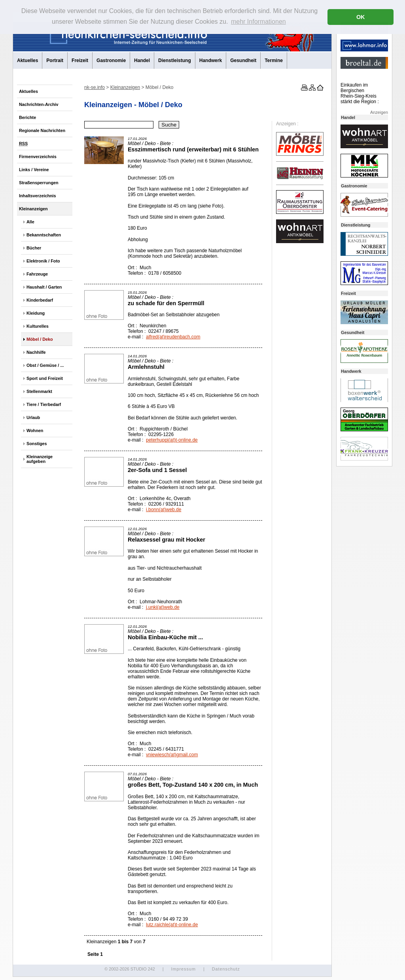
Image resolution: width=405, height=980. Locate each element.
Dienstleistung (175, 60)
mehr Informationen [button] (258, 22)
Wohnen (35, 431)
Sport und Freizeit (45, 378)
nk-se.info (95, 87)
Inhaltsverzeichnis (38, 196)
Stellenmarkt (39, 391)
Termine (274, 60)
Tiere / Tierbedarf (44, 404)
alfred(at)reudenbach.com (173, 337)
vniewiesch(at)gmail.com (172, 755)
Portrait (55, 60)
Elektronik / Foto (43, 261)
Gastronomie (111, 60)
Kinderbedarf (40, 300)
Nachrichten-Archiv (39, 104)
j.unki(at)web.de (163, 607)
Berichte (27, 117)
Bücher (34, 248)
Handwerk (211, 60)
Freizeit (80, 60)
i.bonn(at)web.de (164, 510)
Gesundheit (243, 60)
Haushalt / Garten (44, 287)
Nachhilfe (36, 352)
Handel (142, 60)
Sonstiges (37, 444)
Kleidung (36, 313)
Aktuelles (27, 60)
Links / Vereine (34, 170)
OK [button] (361, 17)
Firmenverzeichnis (38, 157)
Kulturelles (38, 326)
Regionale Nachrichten (42, 130)
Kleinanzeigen (33, 209)
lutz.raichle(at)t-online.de (172, 925)
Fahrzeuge (37, 274)
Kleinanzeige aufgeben (40, 459)
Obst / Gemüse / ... (45, 365)
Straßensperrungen (39, 183)
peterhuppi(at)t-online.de (172, 440)
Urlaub (33, 417)
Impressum (183, 969)
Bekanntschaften (44, 235)
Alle (30, 222)
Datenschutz (226, 969)
